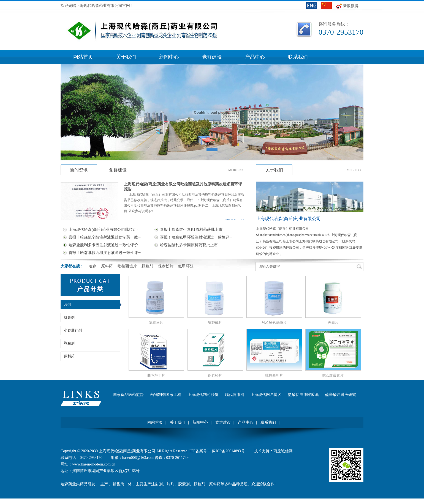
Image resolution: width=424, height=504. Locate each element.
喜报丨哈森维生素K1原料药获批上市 (191, 230)
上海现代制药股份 (203, 395)
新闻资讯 (79, 170)
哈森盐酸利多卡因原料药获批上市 (189, 245)
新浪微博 (351, 6)
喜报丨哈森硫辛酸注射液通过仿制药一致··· (105, 237)
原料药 (69, 356)
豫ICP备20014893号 (229, 451)
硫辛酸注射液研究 (341, 395)
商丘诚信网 (283, 451)
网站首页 (83, 57)
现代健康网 (235, 395)
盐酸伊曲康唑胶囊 (303, 395)
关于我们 (126, 57)
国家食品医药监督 (128, 395)
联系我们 (298, 57)
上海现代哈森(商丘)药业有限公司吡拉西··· (104, 230)
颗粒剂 (69, 343)
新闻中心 (169, 57)
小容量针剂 (73, 330)
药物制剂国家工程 (166, 395)
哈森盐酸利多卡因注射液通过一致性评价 (103, 245)
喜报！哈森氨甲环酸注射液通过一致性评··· (196, 237)
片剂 (67, 304)
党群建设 (212, 57)
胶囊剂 (69, 317)
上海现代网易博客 (266, 395)
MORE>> (236, 170)
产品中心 (255, 57)
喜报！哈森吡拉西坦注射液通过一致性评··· (105, 253)
